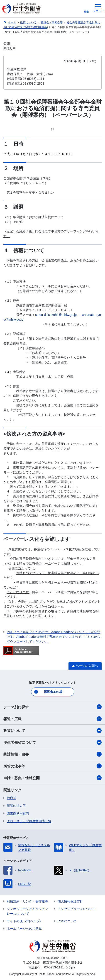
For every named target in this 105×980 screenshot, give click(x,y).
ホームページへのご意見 (24, 929)
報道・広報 (52, 719)
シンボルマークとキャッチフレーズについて (27, 911)
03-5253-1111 (54, 967)
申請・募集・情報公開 (52, 778)
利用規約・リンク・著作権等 (27, 901)
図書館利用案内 (18, 813)
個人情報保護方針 (70, 901)
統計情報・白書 (52, 754)
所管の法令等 (52, 766)
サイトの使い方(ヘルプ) (24, 921)
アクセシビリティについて (77, 909)
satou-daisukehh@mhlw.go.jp (56, 315)
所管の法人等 (16, 806)
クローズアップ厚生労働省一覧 (29, 821)
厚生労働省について (52, 742)
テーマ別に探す (52, 707)
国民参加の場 (53, 692)
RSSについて (67, 921)
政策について (52, 731)
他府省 (12, 798)
